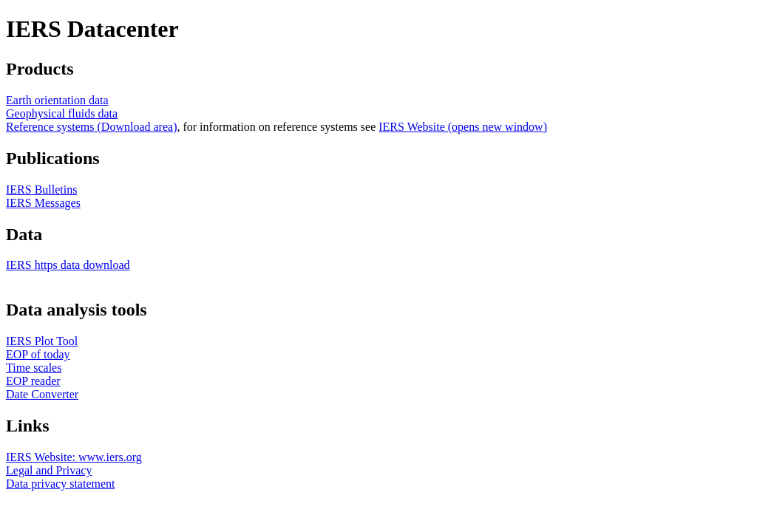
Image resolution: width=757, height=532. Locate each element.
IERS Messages (43, 203)
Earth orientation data (57, 100)
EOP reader (33, 381)
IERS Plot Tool (42, 341)
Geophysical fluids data (62, 113)
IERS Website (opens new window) (463, 127)
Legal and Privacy (49, 470)
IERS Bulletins (41, 190)
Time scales (34, 368)
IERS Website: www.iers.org (74, 457)
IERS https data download (68, 265)
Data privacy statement (61, 484)
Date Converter (42, 394)
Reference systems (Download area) (91, 127)
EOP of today (38, 354)
